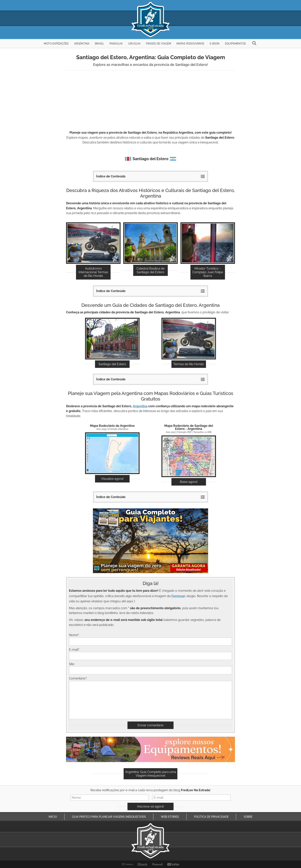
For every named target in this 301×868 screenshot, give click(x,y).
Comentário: (78, 678)
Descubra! (93, 244)
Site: (72, 664)
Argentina (140, 406)
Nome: (74, 635)
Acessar (112, 454)
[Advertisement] (150, 101)
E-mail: (74, 649)
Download (189, 457)
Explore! (112, 339)
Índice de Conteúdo (150, 176)
